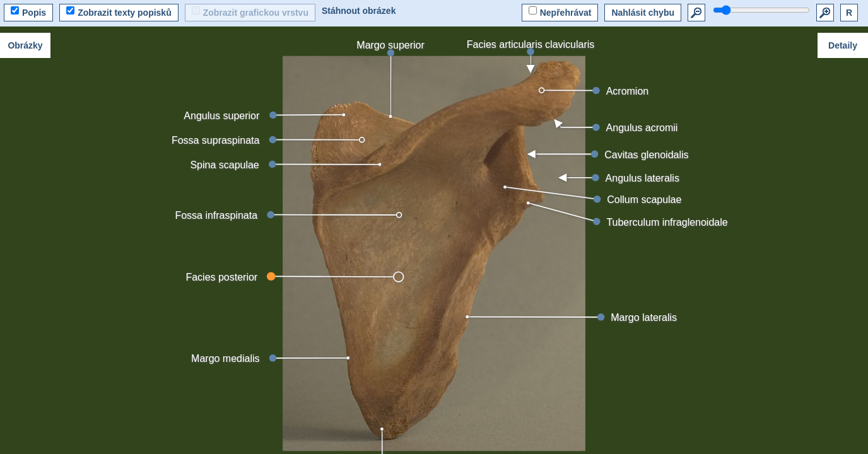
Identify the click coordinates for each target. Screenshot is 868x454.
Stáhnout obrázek (359, 11)
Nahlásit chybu (643, 13)
